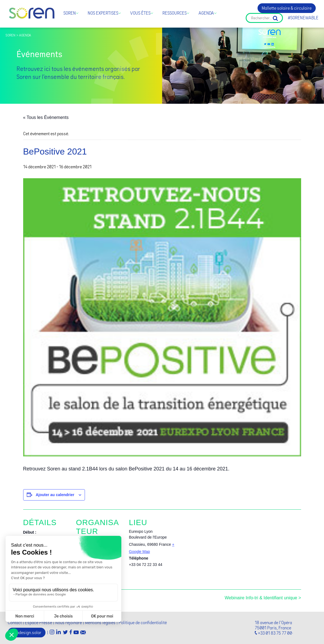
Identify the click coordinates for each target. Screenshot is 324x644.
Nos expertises (103, 13)
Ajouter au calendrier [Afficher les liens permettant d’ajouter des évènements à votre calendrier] (55, 495)
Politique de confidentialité (143, 623)
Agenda (206, 13)
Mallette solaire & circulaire (287, 8)
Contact (15, 623)
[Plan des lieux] (211, 547)
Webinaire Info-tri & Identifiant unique (262, 598)
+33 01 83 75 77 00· (275, 633)
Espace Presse (38, 623)
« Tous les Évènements (46, 117)
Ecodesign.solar (27, 633)
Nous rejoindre (69, 623)
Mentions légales (100, 623)
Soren (70, 13)
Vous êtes (140, 13)
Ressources (175, 13)
